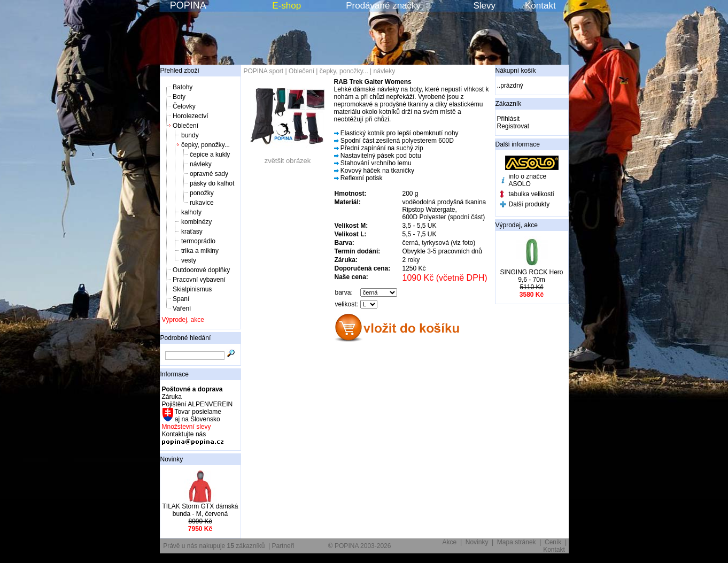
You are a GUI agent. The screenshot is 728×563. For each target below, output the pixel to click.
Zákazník (509, 104)
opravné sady (209, 174)
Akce (450, 542)
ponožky (202, 193)
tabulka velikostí (532, 194)
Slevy (484, 6)
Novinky (172, 459)
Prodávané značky (383, 6)
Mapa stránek (517, 542)
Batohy (183, 87)
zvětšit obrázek (288, 157)
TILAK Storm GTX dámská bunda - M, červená (200, 510)
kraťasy (192, 232)
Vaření (182, 309)
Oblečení (185, 126)
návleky (201, 164)
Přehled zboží (180, 71)
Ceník (553, 542)
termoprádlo (198, 241)
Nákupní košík (516, 71)
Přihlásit (509, 119)
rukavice (202, 203)
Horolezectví (191, 116)
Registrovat (513, 126)
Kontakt (540, 6)
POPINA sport (264, 71)
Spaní (181, 299)
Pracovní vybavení (199, 280)
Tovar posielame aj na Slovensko (198, 415)
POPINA (188, 5)
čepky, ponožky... (206, 145)
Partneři (283, 546)
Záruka (172, 397)
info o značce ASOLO (528, 180)
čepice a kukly (210, 155)
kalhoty (191, 212)
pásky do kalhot (212, 183)
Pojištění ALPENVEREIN (198, 404)
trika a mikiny (200, 251)
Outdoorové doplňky (201, 270)
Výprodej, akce (183, 320)
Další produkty (529, 204)
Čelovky (184, 106)
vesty (189, 260)
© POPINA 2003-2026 (360, 546)
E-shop (286, 6)
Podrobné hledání (186, 338)
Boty (179, 97)
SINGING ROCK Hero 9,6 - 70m (531, 276)
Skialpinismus (192, 289)
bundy (190, 135)
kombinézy (196, 222)
